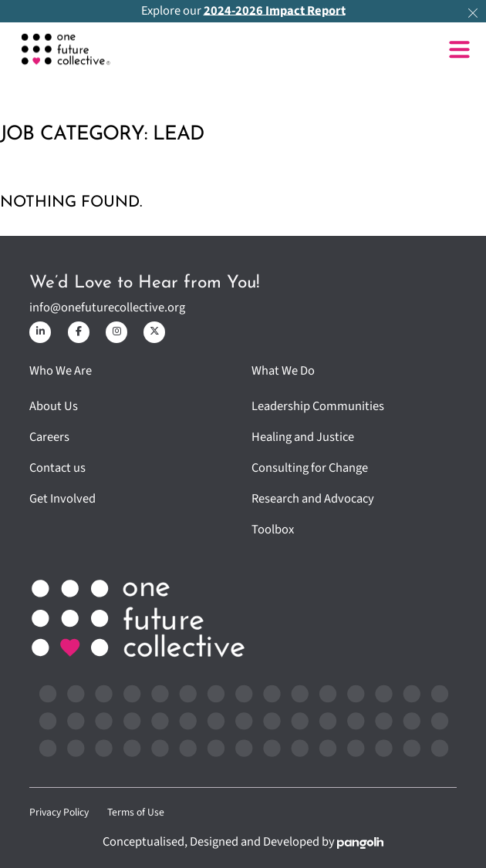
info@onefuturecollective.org (107, 308)
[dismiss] (473, 13)
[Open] (459, 50)
